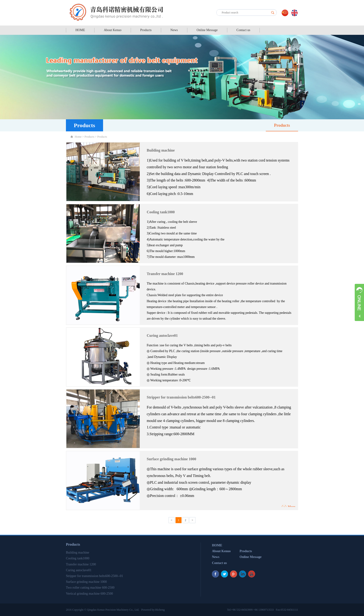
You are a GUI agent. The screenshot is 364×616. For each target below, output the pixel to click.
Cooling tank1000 (161, 212)
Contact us (244, 30)
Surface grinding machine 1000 (171, 459)
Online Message (207, 30)
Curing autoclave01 (162, 336)
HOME (80, 30)
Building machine (161, 150)
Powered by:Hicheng (153, 610)
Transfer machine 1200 (165, 274)
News (174, 30)
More (292, 507)
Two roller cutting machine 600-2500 (90, 588)
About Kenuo (113, 30)
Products (146, 30)
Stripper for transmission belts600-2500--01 (181, 397)
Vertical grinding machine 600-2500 (89, 594)
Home (78, 137)
